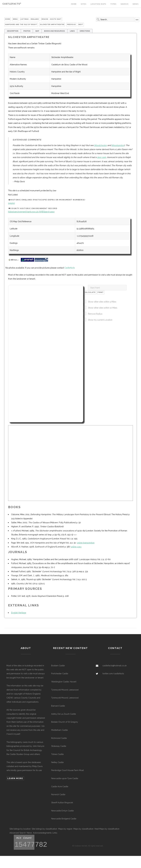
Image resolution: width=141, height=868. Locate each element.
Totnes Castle (57, 754)
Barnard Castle (58, 706)
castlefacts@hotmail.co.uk (115, 666)
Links (55, 833)
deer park (102, 157)
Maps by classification (83, 829)
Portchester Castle (60, 674)
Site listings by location (20, 829)
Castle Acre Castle (60, 786)
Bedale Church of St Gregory (65, 722)
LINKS (72, 31)
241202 (11, 203)
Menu (15, 19)
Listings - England (30, 19)
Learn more (15, 778)
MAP (37, 31)
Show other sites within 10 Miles (103, 308)
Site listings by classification (44, 829)
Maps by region (65, 829)
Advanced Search (18, 833)
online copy (76, 547)
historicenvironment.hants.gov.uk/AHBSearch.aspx (31, 212)
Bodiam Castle (58, 666)
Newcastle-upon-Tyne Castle (65, 778)
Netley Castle (57, 762)
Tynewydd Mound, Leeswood (65, 690)
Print (101, 292)
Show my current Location (100, 320)
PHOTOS (27, 31)
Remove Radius (95, 314)
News (136, 4)
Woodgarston (118, 145)
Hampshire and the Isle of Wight (21, 24)
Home (74, 4)
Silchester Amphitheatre (52, 24)
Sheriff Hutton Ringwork (62, 803)
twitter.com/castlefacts (113, 674)
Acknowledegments (42, 833)
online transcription (86, 543)
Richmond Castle (59, 738)
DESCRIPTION (13, 31)
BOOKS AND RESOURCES (55, 31)
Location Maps (98, 4)
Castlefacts (12, 4)
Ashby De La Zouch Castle (64, 714)
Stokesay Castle (59, 746)
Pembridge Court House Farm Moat (67, 770)
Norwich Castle (58, 794)
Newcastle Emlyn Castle (62, 811)
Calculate (90, 292)
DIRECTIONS (85, 31)
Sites (84, 4)
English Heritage (19, 613)
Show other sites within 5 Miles (102, 302)
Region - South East (52, 19)
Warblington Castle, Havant (64, 682)
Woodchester (100, 145)
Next (81, 24)
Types (113, 4)
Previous (71, 24)
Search (125, 4)
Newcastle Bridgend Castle (64, 819)
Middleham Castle (59, 730)
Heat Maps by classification (107, 829)
